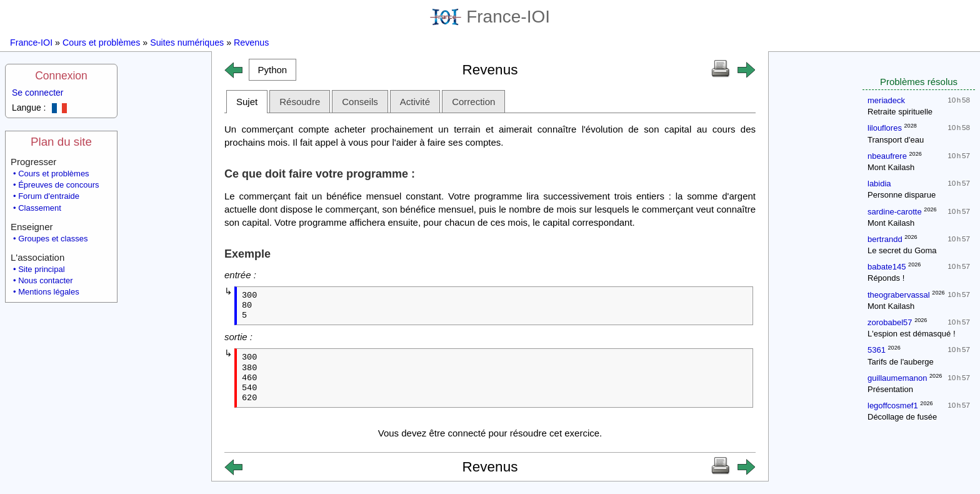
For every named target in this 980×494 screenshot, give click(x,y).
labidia (879, 184)
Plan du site (61, 142)
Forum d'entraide (49, 196)
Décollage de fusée (902, 417)
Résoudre (300, 102)
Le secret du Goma (902, 250)
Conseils (360, 102)
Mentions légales (49, 292)
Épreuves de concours (58, 185)
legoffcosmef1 (893, 406)
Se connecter (38, 93)
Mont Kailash (891, 167)
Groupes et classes (53, 239)
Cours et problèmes (101, 43)
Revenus (251, 43)
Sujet (247, 102)
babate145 (887, 267)
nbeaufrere (887, 156)
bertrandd (885, 239)
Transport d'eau (896, 140)
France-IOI (490, 17)
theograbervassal (899, 295)
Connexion (61, 76)
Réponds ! (886, 278)
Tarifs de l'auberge (901, 362)
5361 (877, 350)
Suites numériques (187, 43)
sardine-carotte (895, 212)
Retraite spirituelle (900, 112)
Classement (40, 208)
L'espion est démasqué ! (912, 334)
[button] (272, 70)
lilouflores (885, 128)
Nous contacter (45, 280)
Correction (473, 102)
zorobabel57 (890, 322)
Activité (415, 102)
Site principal (41, 269)
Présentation (890, 389)
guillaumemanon (897, 378)
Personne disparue (902, 195)
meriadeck (886, 100)
